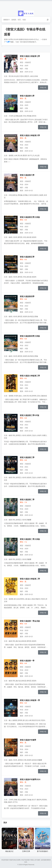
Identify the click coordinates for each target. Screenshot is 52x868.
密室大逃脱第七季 (27, 96)
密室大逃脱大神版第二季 (30, 579)
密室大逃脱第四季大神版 (30, 336)
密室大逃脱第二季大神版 (30, 539)
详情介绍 (43, 87)
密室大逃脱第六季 (27, 175)
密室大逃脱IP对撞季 (28, 740)
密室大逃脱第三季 (27, 457)
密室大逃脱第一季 (27, 661)
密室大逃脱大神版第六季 (30, 135)
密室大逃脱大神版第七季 (30, 56)
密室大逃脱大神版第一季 (30, 700)
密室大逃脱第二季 (27, 500)
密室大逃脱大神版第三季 (30, 376)
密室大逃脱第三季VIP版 (30, 415)
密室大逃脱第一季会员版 (30, 621)
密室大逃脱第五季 (27, 257)
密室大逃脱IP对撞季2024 (30, 779)
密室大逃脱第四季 (27, 296)
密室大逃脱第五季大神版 (30, 217)
